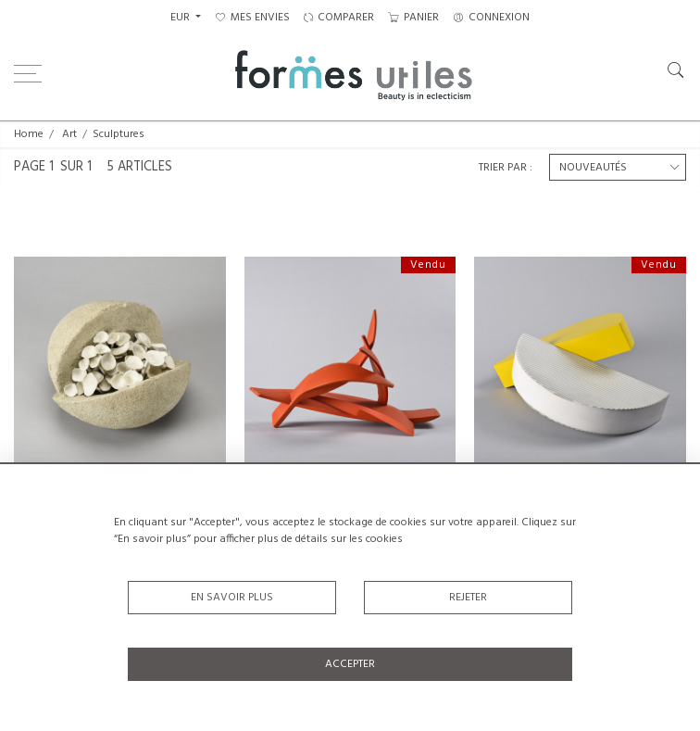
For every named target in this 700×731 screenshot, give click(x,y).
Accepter (350, 664)
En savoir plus (232, 598)
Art (69, 134)
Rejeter (468, 598)
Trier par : (506, 168)
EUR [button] (181, 18)
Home (29, 134)
